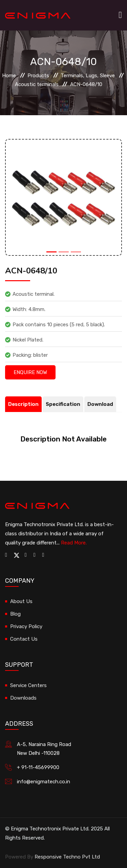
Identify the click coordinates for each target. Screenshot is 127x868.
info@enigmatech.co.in (44, 782)
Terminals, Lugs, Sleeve (88, 76)
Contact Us (24, 639)
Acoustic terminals (37, 84)
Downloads (23, 698)
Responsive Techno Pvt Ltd (67, 857)
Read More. (74, 543)
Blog (15, 614)
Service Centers (28, 685)
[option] (63, 197)
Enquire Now (30, 372)
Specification (63, 404)
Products (38, 76)
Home (9, 76)
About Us (21, 601)
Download (100, 404)
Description (23, 404)
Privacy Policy (26, 626)
